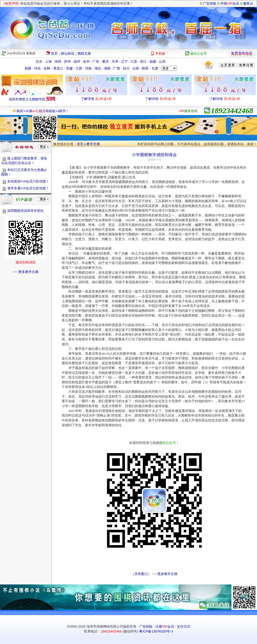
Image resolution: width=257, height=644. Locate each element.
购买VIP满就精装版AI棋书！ (40, 111)
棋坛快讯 (68, 54)
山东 (162, 61)
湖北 (98, 68)
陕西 (145, 68)
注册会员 (165, 626)
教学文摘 (93, 144)
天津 (115, 61)
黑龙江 (58, 68)
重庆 (105, 61)
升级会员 (230, 3)
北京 (39, 61)
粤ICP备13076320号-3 (156, 631)
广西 (117, 68)
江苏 (134, 61)
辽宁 (124, 61)
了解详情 (88, 99)
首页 (54, 54)
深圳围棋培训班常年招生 (25, 211)
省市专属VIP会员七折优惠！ (28, 188)
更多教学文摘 (28, 272)
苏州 (67, 61)
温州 (77, 61)
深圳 (58, 61)
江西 (79, 68)
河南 (88, 68)
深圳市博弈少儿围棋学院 (27, 99)
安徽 (69, 68)
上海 (48, 61)
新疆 (28, 68)
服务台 (248, 3)
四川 (126, 68)
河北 (37, 68)
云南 (136, 68)
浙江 (143, 61)
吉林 (47, 68)
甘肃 (155, 68)
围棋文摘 (84, 54)
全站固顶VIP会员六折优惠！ (28, 181)
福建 (153, 61)
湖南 (107, 68)
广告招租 (210, 3)
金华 (86, 61)
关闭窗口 (141, 574)
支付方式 (184, 626)
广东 (96, 61)
